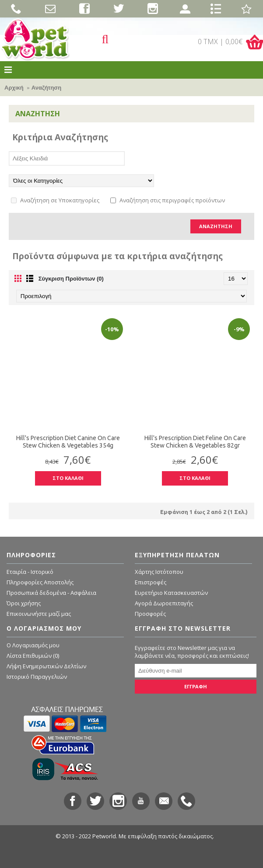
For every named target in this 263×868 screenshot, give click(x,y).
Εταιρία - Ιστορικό (30, 572)
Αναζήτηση (46, 88)
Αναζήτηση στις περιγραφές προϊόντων (168, 200)
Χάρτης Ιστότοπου (159, 572)
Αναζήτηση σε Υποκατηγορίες (55, 200)
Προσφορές (150, 614)
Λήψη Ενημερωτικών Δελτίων (46, 666)
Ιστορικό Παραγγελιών (37, 677)
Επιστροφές (151, 582)
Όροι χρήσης (24, 603)
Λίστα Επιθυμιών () (33, 656)
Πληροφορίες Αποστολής (40, 582)
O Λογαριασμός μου (33, 645)
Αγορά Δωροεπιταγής (164, 603)
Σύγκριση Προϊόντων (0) (71, 279)
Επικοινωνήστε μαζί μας (39, 614)
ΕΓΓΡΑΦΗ (196, 686)
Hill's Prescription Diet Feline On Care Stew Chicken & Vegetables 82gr (195, 442)
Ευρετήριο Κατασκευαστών (171, 593)
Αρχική (14, 88)
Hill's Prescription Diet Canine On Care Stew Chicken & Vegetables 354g (68, 442)
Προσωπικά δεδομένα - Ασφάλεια (51, 593)
